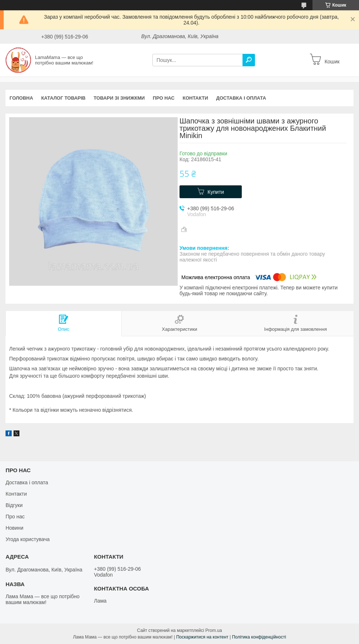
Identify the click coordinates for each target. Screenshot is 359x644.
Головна (21, 98)
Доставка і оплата (241, 98)
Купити (216, 192)
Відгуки (14, 505)
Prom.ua (214, 630)
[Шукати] (249, 60)
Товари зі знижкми (119, 98)
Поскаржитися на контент (202, 637)
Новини (14, 528)
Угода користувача (27, 539)
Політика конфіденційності (259, 637)
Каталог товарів (63, 98)
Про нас (164, 98)
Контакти (196, 98)
